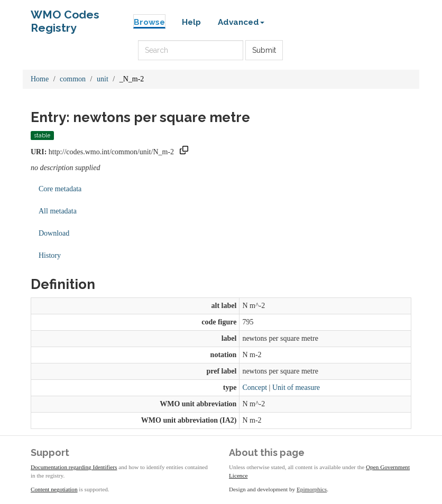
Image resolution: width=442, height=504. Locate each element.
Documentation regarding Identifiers (74, 467)
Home (40, 79)
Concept (255, 388)
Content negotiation (54, 489)
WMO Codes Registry (65, 17)
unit (103, 79)
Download (54, 233)
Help (191, 22)
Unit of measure (296, 388)
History (50, 255)
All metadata (58, 211)
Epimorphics (312, 489)
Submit (264, 50)
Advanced (241, 22)
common (73, 79)
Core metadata (60, 189)
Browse (149, 22)
